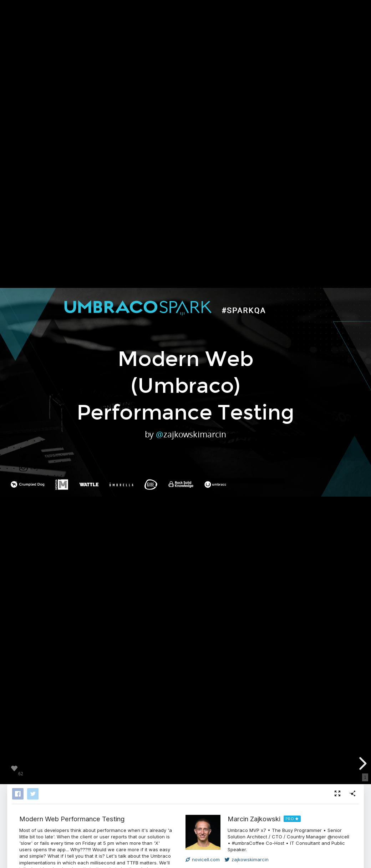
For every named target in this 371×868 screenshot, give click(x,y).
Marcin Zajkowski (254, 819)
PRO (290, 819)
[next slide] (362, 763)
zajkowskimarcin (247, 859)
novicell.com (203, 859)
